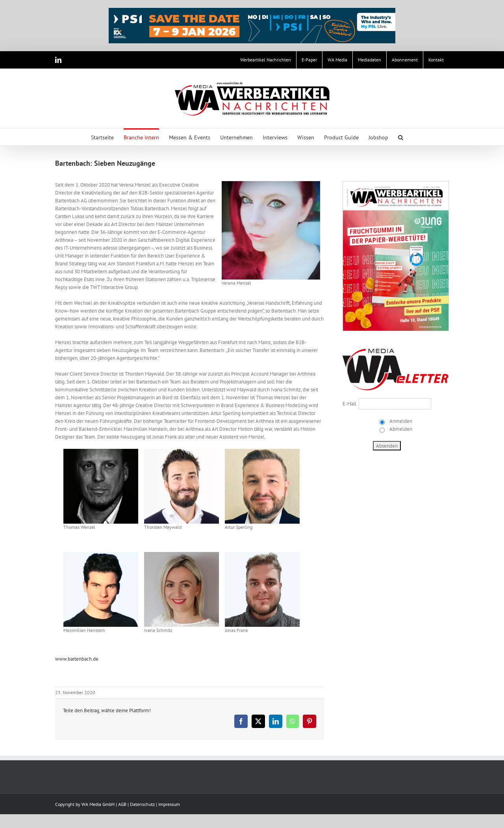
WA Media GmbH (98, 804)
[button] (401, 137)
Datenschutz (142, 804)
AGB (122, 804)
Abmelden (400, 429)
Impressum (169, 804)
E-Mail (349, 404)
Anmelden (400, 421)
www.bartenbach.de (77, 659)
